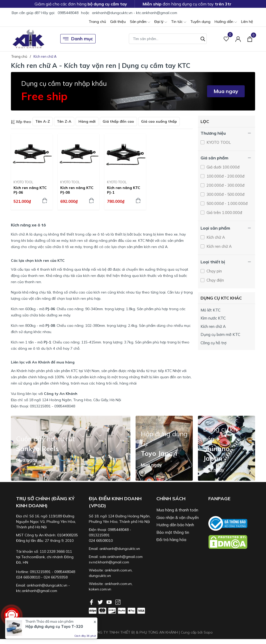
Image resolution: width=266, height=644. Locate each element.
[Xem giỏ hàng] (250, 39)
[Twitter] (101, 602)
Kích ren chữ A (219, 246)
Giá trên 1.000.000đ (224, 213)
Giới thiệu (118, 22)
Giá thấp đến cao (118, 121)
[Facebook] (92, 602)
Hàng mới (87, 121)
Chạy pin (214, 271)
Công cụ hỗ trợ (214, 343)
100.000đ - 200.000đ (225, 176)
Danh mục (78, 39)
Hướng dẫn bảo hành (175, 525)
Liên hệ (247, 22)
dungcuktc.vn (100, 576)
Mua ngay (226, 91)
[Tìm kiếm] (203, 38)
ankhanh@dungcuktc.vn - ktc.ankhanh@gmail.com (135, 13)
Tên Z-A (64, 121)
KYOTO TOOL (23, 182)
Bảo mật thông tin (173, 532)
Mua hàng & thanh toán (177, 510)
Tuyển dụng (200, 22)
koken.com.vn (100, 589)
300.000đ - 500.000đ (225, 194)
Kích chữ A (215, 237)
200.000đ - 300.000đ (225, 185)
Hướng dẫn (226, 22)
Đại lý (161, 22)
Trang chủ (97, 22)
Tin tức (179, 22)
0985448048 (68, 13)
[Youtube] (110, 602)
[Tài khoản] (238, 39)
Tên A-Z (43, 121)
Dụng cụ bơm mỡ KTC (220, 334)
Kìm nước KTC (213, 318)
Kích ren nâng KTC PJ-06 (30, 190)
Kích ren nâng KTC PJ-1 (124, 190)
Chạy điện (215, 280)
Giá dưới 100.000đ (222, 167)
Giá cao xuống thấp (159, 121)
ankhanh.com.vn (118, 570)
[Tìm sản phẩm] (168, 39)
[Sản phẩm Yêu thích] (226, 39)
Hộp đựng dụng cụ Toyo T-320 (54, 626)
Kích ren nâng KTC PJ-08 (77, 190)
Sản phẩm (140, 22)
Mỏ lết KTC (211, 310)
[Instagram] (118, 602)
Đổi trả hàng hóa (171, 540)
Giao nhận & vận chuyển (178, 518)
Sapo (208, 632)
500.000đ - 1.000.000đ (227, 203)
